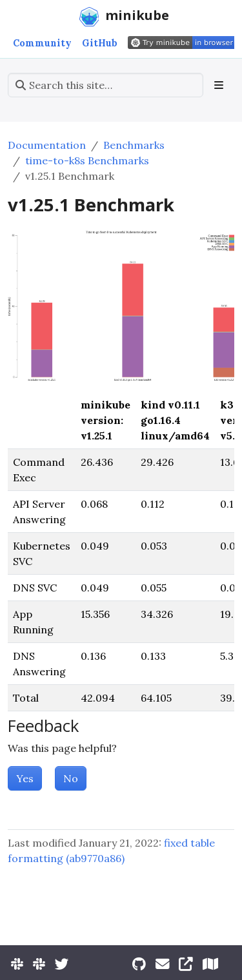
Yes (25, 778)
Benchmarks (134, 145)
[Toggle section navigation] (219, 85)
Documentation (47, 145)
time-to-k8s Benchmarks (87, 160)
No (71, 778)
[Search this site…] (106, 85)
